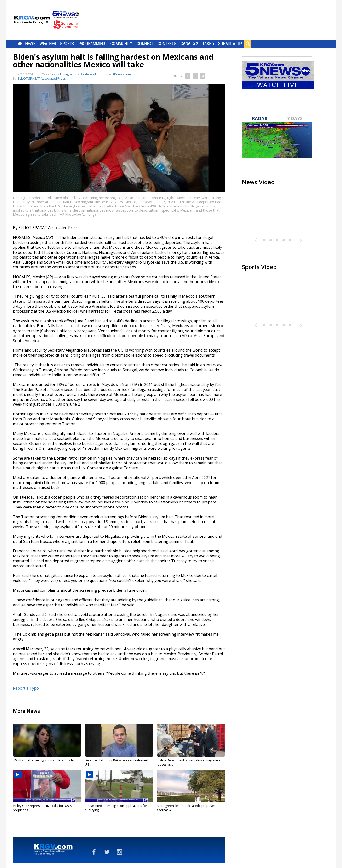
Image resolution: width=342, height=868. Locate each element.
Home (20, 44)
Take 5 (208, 44)
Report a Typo (26, 688)
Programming (92, 44)
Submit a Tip (230, 44)
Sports (67, 44)
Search (248, 44)
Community (121, 44)
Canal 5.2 (189, 44)
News (30, 44)
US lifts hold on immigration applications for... (45, 760)
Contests (167, 44)
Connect (145, 44)
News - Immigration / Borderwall (73, 74)
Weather (48, 44)
